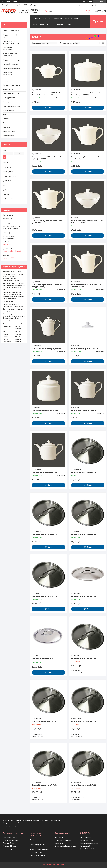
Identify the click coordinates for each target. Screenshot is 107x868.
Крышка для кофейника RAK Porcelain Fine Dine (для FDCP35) (47, 286)
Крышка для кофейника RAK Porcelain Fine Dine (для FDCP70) (86, 286)
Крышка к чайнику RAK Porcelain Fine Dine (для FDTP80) (47, 222)
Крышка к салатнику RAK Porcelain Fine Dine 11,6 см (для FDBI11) (48, 158)
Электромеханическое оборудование (10, 55)
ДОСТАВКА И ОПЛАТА (88, 849)
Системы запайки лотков (11, 106)
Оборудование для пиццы (12, 60)
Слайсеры (58, 849)
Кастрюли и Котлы (87, 840)
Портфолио (58, 18)
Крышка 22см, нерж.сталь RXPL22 (83, 722)
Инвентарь (6, 102)
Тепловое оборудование (11, 31)
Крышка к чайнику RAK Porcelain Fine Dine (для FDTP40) (86, 158)
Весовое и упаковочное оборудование (11, 80)
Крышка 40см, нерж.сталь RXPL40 (83, 473)
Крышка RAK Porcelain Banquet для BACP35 (47, 349)
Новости (50, 25)
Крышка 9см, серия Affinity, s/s (43, 658)
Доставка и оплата (9, 123)
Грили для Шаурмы (10, 846)
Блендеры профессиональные (66, 846)
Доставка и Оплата (64, 25)
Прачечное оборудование (12, 85)
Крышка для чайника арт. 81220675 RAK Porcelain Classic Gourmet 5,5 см (46, 94)
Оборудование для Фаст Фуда (11, 36)
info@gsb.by (7, 244)
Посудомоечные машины (11, 68)
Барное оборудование (10, 64)
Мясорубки (59, 843)
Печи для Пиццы (9, 843)
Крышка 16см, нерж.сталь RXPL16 (83, 534)
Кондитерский (85, 846)
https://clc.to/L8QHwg (10, 258)
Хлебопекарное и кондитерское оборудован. (12, 42)
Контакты (47, 18)
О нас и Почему (38, 25)
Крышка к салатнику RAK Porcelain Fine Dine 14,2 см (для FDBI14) (87, 222)
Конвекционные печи (11, 840)
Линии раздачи (8, 89)
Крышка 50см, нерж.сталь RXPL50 (44, 785)
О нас (4, 115)
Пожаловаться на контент (58, 866)
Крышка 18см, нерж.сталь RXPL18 (83, 785)
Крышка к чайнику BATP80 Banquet (44, 473)
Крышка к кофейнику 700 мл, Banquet (84, 349)
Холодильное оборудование (8, 48)
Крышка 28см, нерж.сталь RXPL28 (44, 534)
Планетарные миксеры (63, 840)
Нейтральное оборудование (8, 74)
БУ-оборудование (9, 98)
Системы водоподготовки (12, 93)
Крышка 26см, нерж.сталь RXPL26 (44, 596)
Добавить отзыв (100, 5)
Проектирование (72, 18)
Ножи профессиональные (89, 843)
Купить (50, 107)
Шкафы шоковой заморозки (39, 850)
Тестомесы (59, 837)
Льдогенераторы (36, 853)
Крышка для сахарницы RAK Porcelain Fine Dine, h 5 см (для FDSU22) (86, 94)
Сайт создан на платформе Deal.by (54, 864)
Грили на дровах (8, 110)
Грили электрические (10, 849)
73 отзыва (89, 1)
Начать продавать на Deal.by (10, 1)
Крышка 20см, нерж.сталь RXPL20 (83, 596)
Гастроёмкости (85, 837)
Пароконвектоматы (10, 837)
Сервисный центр (9, 131)
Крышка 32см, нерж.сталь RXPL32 (44, 722)
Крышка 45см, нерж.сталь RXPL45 (83, 658)
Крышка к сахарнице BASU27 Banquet (45, 411)
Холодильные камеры (37, 855)
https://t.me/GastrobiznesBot (12, 251)
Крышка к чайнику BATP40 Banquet (83, 411)
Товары (35, 18)
